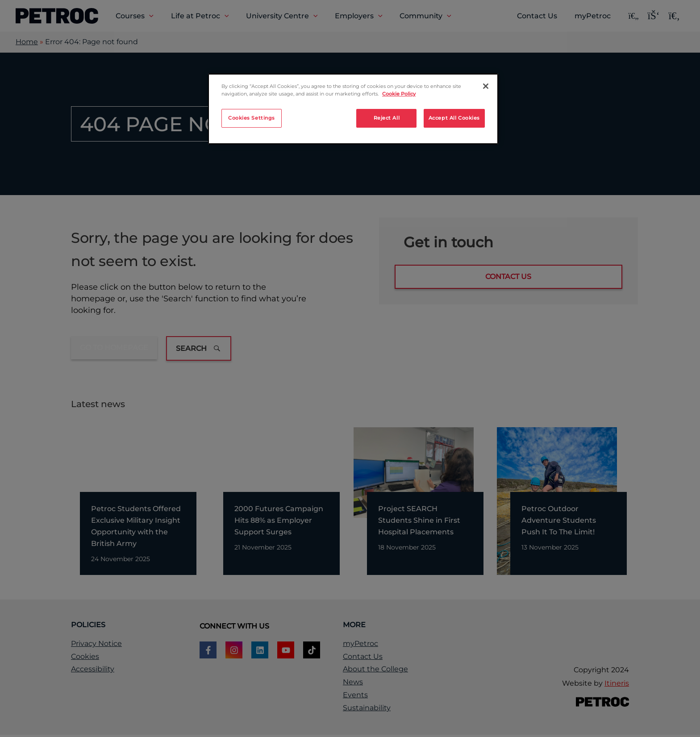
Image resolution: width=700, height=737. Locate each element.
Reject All (387, 118)
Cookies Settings (252, 118)
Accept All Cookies (454, 118)
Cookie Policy (399, 94)
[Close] (486, 86)
